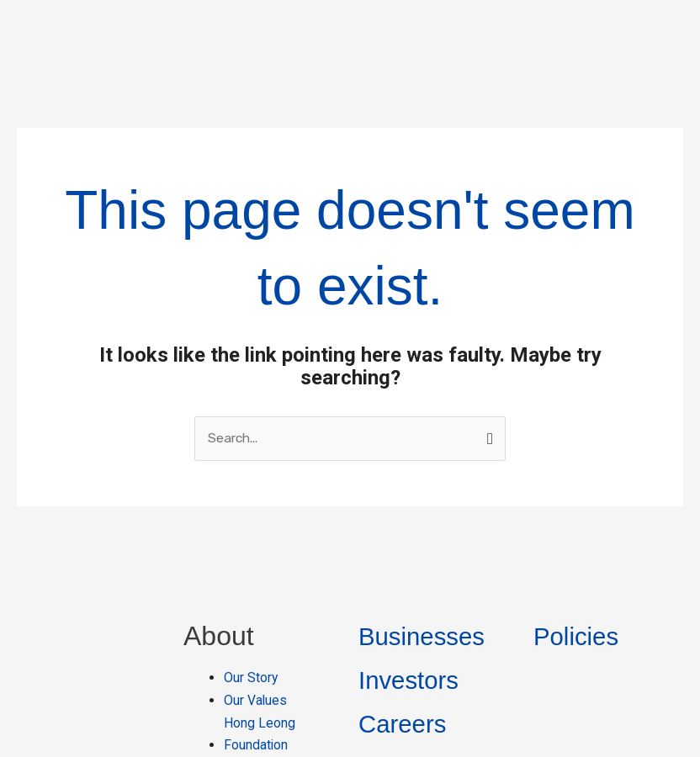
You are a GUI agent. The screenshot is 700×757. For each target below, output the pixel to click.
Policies (580, 537)
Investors (413, 580)
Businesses (427, 537)
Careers (406, 624)
